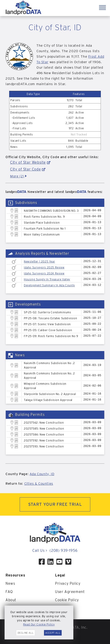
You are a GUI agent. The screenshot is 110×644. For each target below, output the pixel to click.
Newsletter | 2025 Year (39, 261)
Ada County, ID (42, 474)
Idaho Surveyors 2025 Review (44, 267)
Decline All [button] (26, 633)
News (10, 583)
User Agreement (70, 592)
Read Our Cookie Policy (39, 624)
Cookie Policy (67, 600)
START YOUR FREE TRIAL (55, 504)
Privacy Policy (68, 583)
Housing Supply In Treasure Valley (47, 279)
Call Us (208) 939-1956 (55, 551)
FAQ (9, 592)
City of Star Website (28, 162)
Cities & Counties (39, 484)
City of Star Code (25, 169)
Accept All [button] (53, 633)
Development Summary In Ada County (49, 285)
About (11, 600)
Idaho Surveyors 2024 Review (44, 273)
